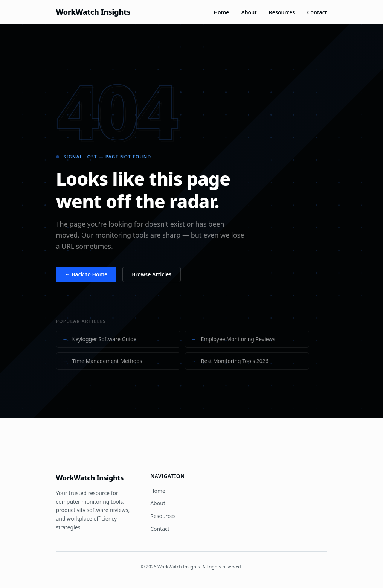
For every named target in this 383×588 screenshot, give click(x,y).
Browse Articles (152, 274)
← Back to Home (86, 274)
